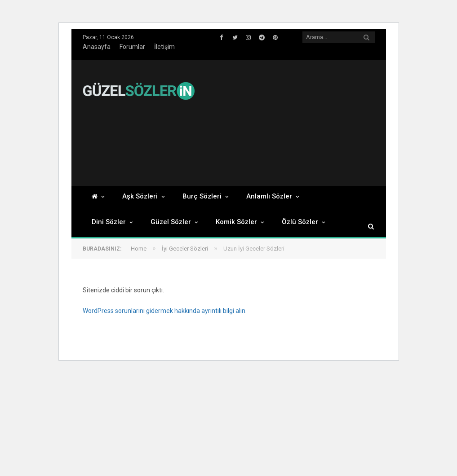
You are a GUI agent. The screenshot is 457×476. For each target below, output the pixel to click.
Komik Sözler (236, 222)
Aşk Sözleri (140, 196)
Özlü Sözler (300, 222)
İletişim (164, 47)
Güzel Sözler (171, 222)
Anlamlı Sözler (269, 196)
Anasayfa (97, 47)
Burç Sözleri (202, 196)
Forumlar (132, 47)
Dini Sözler (109, 222)
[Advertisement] (326, 123)
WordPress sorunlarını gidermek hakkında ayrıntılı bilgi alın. (165, 311)
